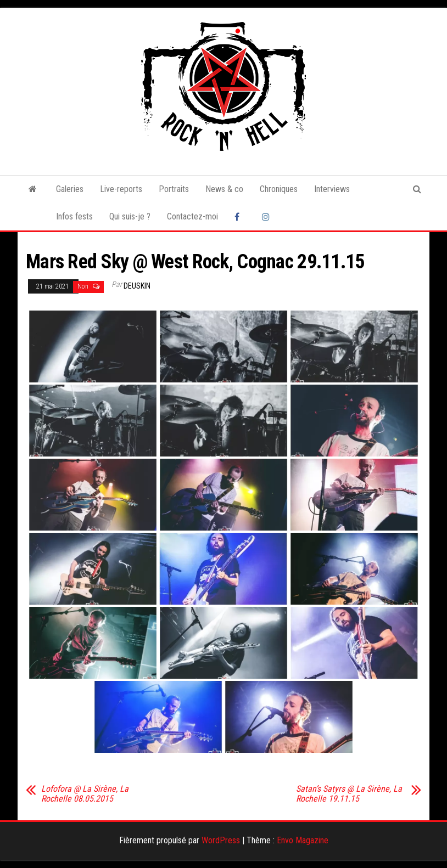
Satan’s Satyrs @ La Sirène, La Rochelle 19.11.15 (349, 794)
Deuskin (137, 286)
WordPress (221, 840)
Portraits (174, 189)
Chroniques (279, 189)
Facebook (240, 217)
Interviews (332, 189)
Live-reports (121, 189)
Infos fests (74, 216)
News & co (224, 189)
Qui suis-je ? (130, 216)
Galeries (70, 189)
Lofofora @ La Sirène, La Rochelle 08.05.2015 (85, 794)
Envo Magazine (303, 840)
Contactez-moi (192, 216)
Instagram (267, 217)
